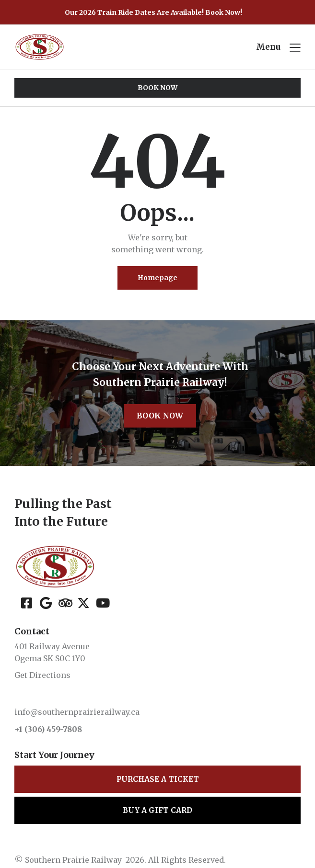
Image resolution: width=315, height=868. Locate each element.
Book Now (160, 416)
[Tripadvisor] (64, 602)
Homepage (157, 278)
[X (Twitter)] (83, 602)
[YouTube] (102, 602)
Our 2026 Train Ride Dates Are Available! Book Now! (153, 12)
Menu (268, 47)
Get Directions (42, 675)
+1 (19, 729)
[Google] (46, 602)
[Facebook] (27, 602)
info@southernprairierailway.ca (77, 712)
